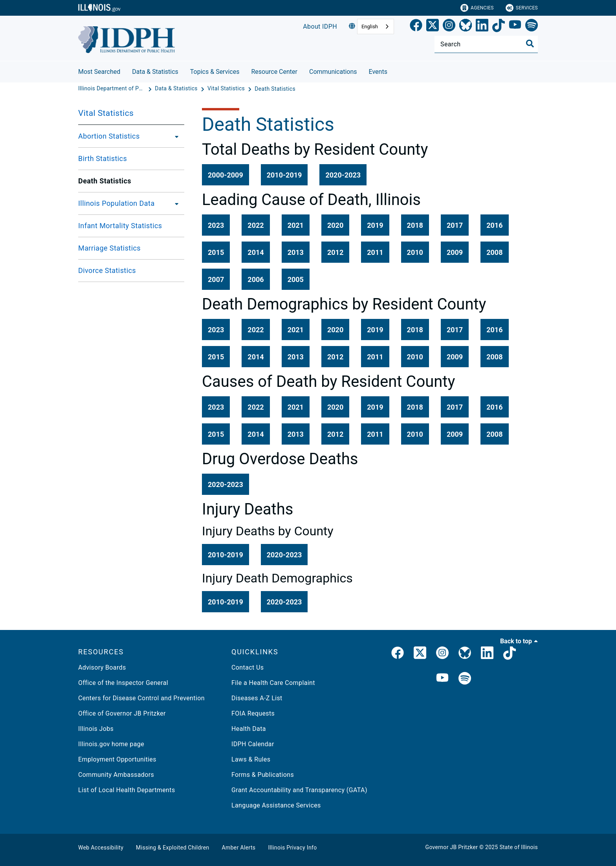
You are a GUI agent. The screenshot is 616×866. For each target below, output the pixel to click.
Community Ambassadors (116, 775)
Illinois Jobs (96, 729)
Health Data (249, 729)
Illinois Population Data (116, 203)
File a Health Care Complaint (273, 683)
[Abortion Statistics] (174, 136)
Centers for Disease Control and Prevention (141, 698)
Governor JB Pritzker (452, 847)
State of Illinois (519, 847)
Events (378, 72)
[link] (416, 27)
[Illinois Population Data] (174, 203)
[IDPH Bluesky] (465, 654)
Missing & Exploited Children (172, 848)
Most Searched (99, 72)
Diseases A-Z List (257, 698)
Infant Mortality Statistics (120, 226)
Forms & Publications (263, 775)
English (370, 27)
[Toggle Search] (530, 44)
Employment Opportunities (117, 759)
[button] (225, 175)
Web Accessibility (101, 848)
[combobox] (376, 27)
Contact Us (247, 667)
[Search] (486, 44)
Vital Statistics (106, 113)
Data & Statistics (155, 72)
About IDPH (320, 27)
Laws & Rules (251, 759)
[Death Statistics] (275, 89)
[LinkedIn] (482, 27)
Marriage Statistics (109, 248)
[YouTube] (515, 27)
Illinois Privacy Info (292, 848)
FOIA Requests (253, 713)
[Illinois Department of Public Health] (112, 89)
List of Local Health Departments (127, 790)
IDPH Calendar (253, 744)
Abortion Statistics (109, 136)
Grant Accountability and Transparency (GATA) (299, 790)
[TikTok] (499, 27)
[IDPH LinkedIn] (487, 654)
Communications (333, 72)
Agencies (477, 8)
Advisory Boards (102, 667)
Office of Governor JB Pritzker (122, 713)
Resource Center (274, 72)
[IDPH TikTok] (510, 654)
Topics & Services (215, 72)
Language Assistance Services (276, 805)
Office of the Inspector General (123, 683)
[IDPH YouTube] (442, 679)
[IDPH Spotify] (465, 679)
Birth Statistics (103, 158)
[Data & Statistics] (177, 89)
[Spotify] (532, 27)
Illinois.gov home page (111, 744)
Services (522, 8)
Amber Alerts (239, 848)
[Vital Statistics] (227, 89)
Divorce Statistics (107, 270)
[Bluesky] (466, 27)
